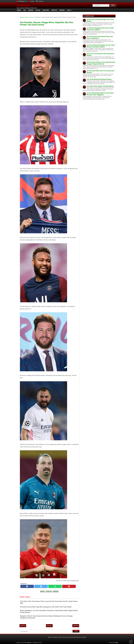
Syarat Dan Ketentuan (76, 637)
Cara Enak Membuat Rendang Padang (99, 79)
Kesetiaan (38, 10)
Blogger (117, 643)
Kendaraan (62, 10)
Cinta (25, 10)
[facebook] (27, 586)
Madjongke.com (23, 1)
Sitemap (84, 637)
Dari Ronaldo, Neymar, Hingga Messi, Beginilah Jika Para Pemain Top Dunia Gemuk (47, 23)
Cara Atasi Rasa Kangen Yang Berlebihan (100, 86)
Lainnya (69, 10)
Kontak (32, 1)
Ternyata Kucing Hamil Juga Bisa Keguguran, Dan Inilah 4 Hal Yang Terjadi (46, 607)
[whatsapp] (55, 586)
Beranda (19, 10)
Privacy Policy (66, 637)
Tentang (55, 637)
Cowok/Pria (54, 10)
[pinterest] (69, 586)
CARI (113, 5)
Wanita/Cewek (46, 10)
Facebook (41, 1)
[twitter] (41, 586)
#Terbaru (56, 592)
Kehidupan (31, 10)
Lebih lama (76, 626)
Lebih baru (23, 626)
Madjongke (24, 5)
